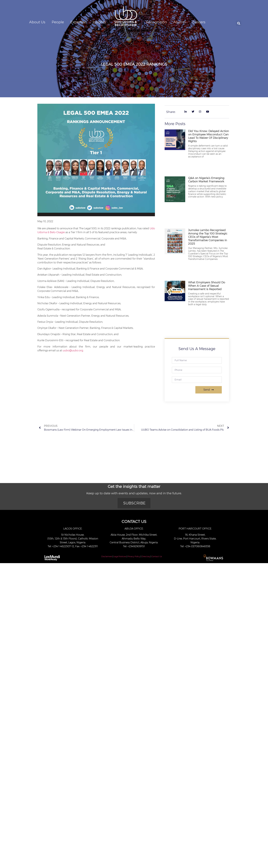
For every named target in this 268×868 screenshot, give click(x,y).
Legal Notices (120, 556)
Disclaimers (107, 556)
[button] (239, 23)
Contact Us (157, 556)
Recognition (156, 22)
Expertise (78, 22)
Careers (199, 22)
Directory (146, 556)
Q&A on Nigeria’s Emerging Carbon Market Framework (206, 180)
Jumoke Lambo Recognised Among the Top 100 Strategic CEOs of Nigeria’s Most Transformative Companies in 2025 (208, 237)
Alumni (180, 22)
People (58, 22)
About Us (37, 22)
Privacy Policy (134, 556)
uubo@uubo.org (73, 350)
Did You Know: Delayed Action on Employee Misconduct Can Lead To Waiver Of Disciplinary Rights (208, 136)
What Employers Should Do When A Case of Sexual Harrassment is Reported (207, 286)
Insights (99, 22)
